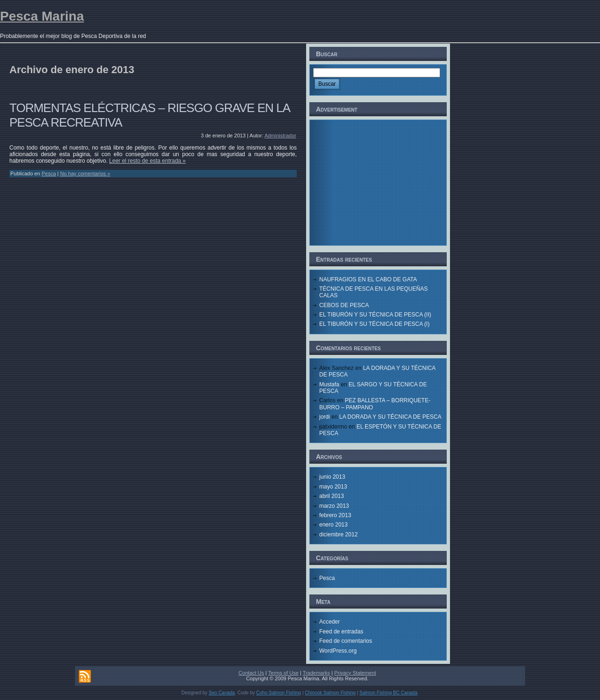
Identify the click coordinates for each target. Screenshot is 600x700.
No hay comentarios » (85, 173)
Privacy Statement (355, 673)
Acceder (330, 622)
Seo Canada (222, 693)
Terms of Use (283, 673)
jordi (325, 417)
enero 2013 (334, 525)
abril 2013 (332, 496)
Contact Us (251, 673)
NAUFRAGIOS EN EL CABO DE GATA (368, 279)
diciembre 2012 (338, 534)
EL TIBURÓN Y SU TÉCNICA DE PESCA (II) (375, 315)
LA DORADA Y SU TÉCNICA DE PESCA (390, 417)
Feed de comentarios (346, 641)
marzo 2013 (334, 506)
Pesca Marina (42, 16)
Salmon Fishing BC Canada (388, 693)
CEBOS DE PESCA (344, 305)
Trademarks (316, 673)
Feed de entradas (341, 632)
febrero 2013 (335, 515)
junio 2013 (332, 477)
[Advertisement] (378, 182)
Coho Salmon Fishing (279, 693)
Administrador (280, 135)
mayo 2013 (333, 487)
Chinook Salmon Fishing (330, 693)
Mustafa (329, 384)
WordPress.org (338, 651)
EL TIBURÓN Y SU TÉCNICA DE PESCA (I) (374, 324)
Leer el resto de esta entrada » (147, 161)
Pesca (49, 173)
